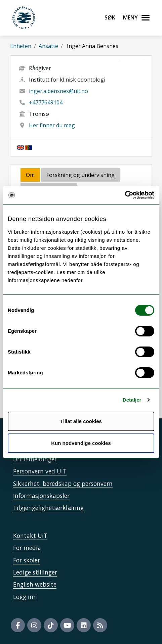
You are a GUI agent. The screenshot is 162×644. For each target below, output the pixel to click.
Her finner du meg (52, 125)
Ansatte (48, 46)
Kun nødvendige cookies (81, 443)
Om (30, 175)
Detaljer (132, 400)
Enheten (21, 46)
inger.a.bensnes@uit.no (58, 91)
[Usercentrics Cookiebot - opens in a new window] (125, 195)
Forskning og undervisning (80, 175)
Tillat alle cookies (81, 421)
